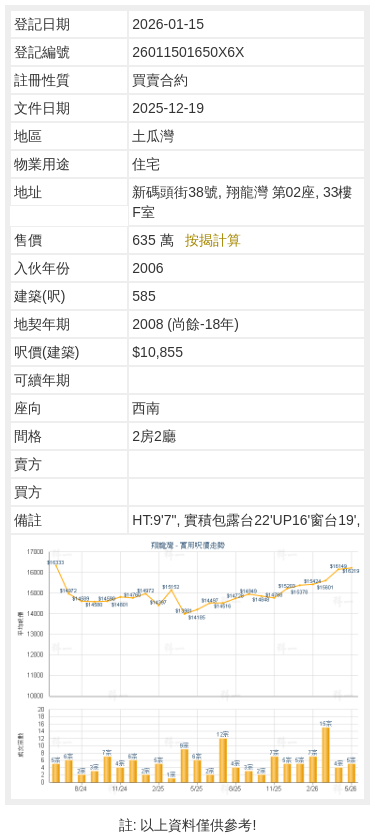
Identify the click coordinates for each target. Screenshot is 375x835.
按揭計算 (213, 240)
